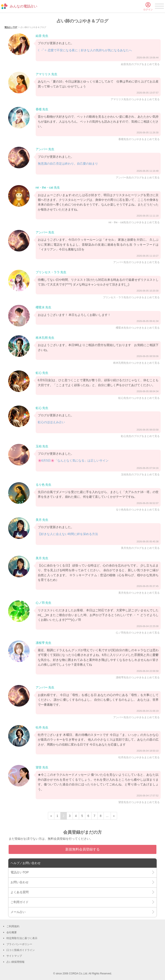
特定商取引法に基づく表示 (22, 938)
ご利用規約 (13, 926)
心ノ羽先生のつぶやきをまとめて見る (138, 633)
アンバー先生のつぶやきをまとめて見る (136, 262)
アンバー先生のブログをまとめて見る (138, 178)
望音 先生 (42, 767)
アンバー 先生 (45, 149)
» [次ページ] (114, 816)
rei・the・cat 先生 (48, 187)
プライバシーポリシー (19, 944)
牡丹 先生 (42, 727)
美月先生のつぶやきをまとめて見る (139, 593)
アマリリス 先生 (47, 74)
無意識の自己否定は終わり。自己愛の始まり (68, 164)
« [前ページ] (51, 816)
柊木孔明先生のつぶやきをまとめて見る (136, 363)
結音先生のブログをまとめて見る (140, 64)
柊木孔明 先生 (45, 338)
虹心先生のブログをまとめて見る (140, 436)
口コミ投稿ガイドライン (21, 950)
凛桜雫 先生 (44, 643)
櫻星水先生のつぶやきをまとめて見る (138, 328)
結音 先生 (42, 36)
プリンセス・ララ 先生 (51, 272)
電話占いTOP (11, 27)
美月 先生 (42, 520)
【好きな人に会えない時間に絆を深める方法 (68, 534)
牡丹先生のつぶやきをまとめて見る (139, 757)
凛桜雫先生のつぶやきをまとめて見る (138, 677)
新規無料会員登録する (82, 849)
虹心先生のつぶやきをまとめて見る (139, 398)
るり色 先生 (44, 485)
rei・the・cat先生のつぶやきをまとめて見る (134, 222)
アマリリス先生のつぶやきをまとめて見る (135, 99)
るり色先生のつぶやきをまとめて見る (138, 510)
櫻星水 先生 (44, 307)
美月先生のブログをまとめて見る (140, 548)
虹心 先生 (42, 373)
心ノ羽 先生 (44, 603)
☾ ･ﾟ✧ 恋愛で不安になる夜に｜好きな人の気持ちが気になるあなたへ (85, 50)
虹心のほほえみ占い (51, 422)
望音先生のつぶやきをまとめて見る (139, 802)
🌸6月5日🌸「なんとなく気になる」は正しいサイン (73, 460)
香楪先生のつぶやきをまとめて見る (139, 139)
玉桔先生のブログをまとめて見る (140, 474)
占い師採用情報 (15, 962)
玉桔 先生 (42, 446)
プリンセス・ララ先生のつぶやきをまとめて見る (131, 297)
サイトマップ (14, 956)
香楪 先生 (42, 109)
